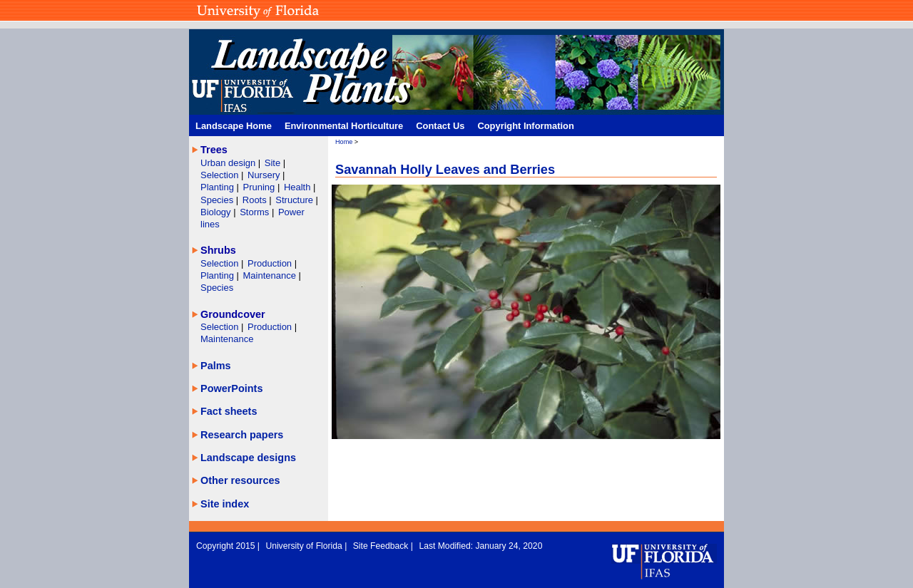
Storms (256, 212)
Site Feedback (382, 546)
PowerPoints (231, 388)
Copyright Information (526, 126)
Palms (216, 366)
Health (297, 187)
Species (218, 200)
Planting (219, 187)
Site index (225, 504)
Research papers (242, 435)
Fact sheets (229, 411)
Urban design (229, 163)
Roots (256, 200)
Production (271, 263)
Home (344, 142)
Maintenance (271, 275)
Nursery (264, 175)
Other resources (240, 480)
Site (274, 163)
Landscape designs (248, 458)
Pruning (260, 187)
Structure (295, 200)
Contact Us (440, 126)
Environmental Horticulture (344, 126)
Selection (221, 175)
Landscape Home (234, 126)
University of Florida (305, 546)
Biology (217, 212)
